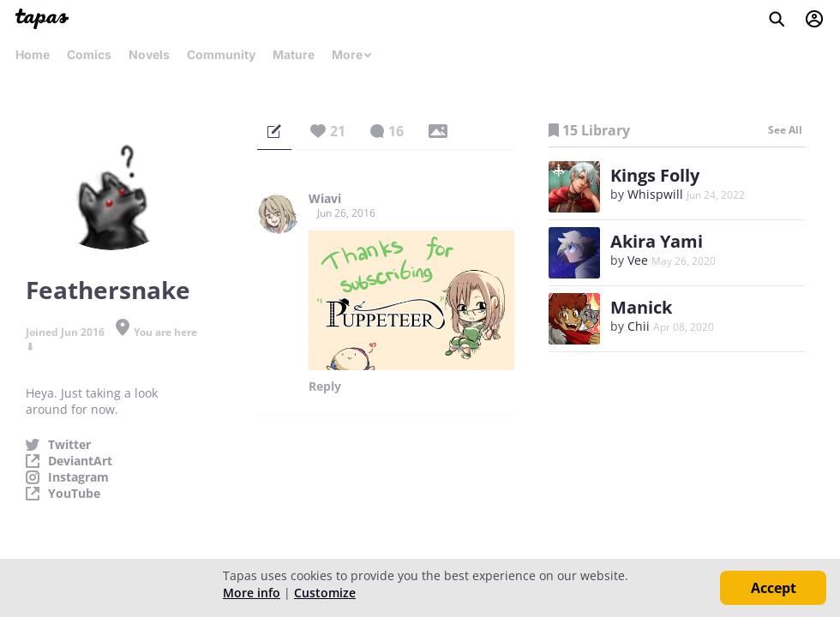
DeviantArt (80, 461)
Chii (639, 326)
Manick (641, 307)
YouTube (74, 494)
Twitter (69, 445)
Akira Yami (657, 241)
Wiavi (325, 199)
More (352, 54)
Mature (294, 54)
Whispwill (655, 194)
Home (33, 54)
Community (221, 54)
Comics (89, 54)
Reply (325, 386)
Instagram (78, 477)
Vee (638, 260)
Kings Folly (655, 175)
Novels (149, 54)
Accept (774, 588)
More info (252, 593)
